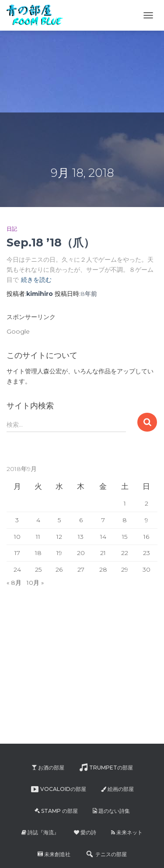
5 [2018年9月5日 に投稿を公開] (59, 520)
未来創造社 (54, 854)
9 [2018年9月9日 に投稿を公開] (147, 520)
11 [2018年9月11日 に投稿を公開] (38, 537)
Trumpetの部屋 (106, 767)
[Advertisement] (66, 55)
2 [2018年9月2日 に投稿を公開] (147, 503)
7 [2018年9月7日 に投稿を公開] (103, 520)
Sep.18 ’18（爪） (51, 242)
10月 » (35, 583)
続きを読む (36, 280)
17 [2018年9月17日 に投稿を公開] (17, 553)
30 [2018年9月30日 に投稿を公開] (147, 569)
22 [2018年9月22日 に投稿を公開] (125, 553)
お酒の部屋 (48, 768)
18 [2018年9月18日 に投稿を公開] (38, 553)
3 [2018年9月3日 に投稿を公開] (17, 520)
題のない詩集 (111, 811)
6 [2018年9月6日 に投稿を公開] (81, 520)
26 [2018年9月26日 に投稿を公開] (59, 569)
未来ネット (127, 832)
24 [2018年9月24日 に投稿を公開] (17, 569)
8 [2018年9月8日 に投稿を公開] (125, 520)
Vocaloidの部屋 (58, 789)
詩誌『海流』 (40, 832)
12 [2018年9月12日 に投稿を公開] (59, 537)
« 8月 (14, 583)
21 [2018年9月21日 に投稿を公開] (103, 553)
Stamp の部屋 (56, 811)
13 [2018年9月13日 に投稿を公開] (81, 537)
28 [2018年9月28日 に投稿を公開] (103, 569)
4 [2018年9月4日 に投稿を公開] (38, 520)
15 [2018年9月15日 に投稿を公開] (125, 537)
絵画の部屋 (117, 789)
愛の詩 (85, 832)
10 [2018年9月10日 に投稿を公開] (17, 537)
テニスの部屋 (106, 854)
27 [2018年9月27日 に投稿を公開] (81, 569)
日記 (12, 229)
